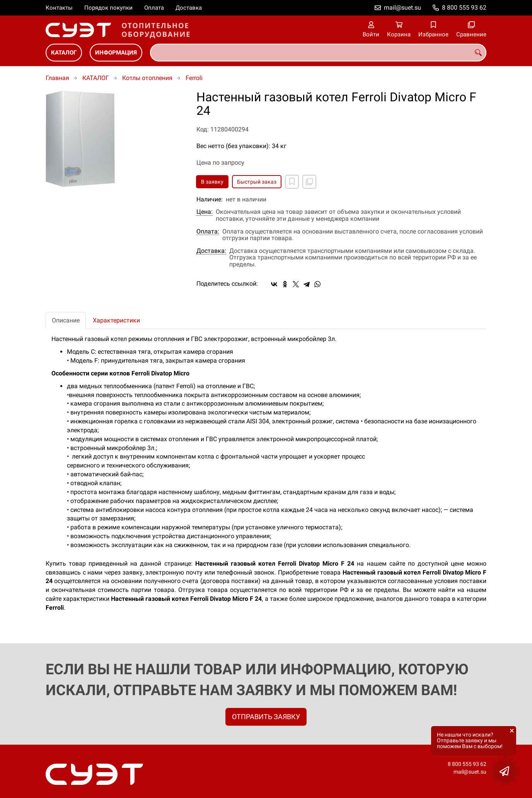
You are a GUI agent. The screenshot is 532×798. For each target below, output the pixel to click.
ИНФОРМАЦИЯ (116, 53)
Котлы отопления (147, 78)
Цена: (205, 212)
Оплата (154, 8)
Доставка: (211, 251)
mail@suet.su (402, 8)
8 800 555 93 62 (464, 8)
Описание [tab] (66, 320)
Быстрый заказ (257, 182)
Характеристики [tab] (116, 320)
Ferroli (194, 78)
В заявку (212, 182)
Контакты (59, 8)
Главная (57, 78)
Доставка (189, 8)
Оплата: (208, 232)
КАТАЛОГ (64, 53)
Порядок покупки (108, 8)
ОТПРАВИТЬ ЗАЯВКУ (266, 717)
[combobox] (318, 53)
